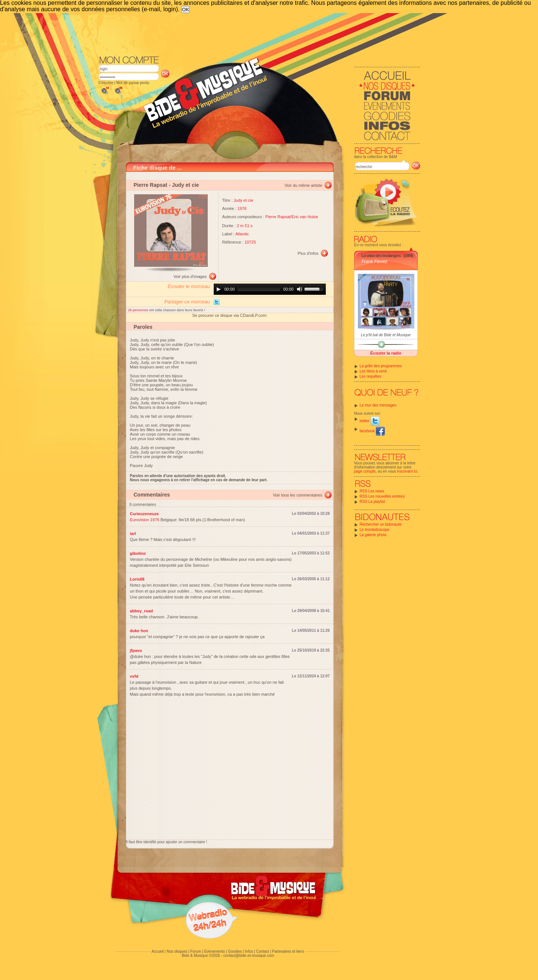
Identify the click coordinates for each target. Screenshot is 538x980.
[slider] (259, 289)
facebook (372, 431)
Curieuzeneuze (145, 514)
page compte (365, 471)
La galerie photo (373, 535)
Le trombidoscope (375, 530)
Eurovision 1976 (145, 520)
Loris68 (137, 579)
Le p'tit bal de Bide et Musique (386, 335)
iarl (133, 534)
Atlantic (242, 234)
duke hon (139, 631)
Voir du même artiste (304, 185)
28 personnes (139, 310)
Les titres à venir (373, 371)
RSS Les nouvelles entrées (382, 496)
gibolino (138, 553)
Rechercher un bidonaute (381, 524)
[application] (270, 289)
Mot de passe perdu (133, 83)
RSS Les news (372, 491)
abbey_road (142, 611)
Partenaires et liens (288, 951)
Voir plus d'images (190, 276)
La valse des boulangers (381, 256)
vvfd (134, 676)
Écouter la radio (386, 353)
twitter (370, 421)
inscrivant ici (407, 471)
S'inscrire (106, 83)
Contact (262, 951)
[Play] (219, 289)
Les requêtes (371, 376)
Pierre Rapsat (151, 185)
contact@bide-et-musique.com (249, 956)
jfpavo (136, 650)
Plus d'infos (308, 253)
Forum (196, 951)
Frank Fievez (375, 262)
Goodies (235, 951)
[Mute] (300, 289)
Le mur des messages (378, 405)
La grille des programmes (381, 366)
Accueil (158, 951)
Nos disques (177, 951)
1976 (242, 208)
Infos (249, 951)
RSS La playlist (372, 502)
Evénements (214, 951)
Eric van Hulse (305, 217)
